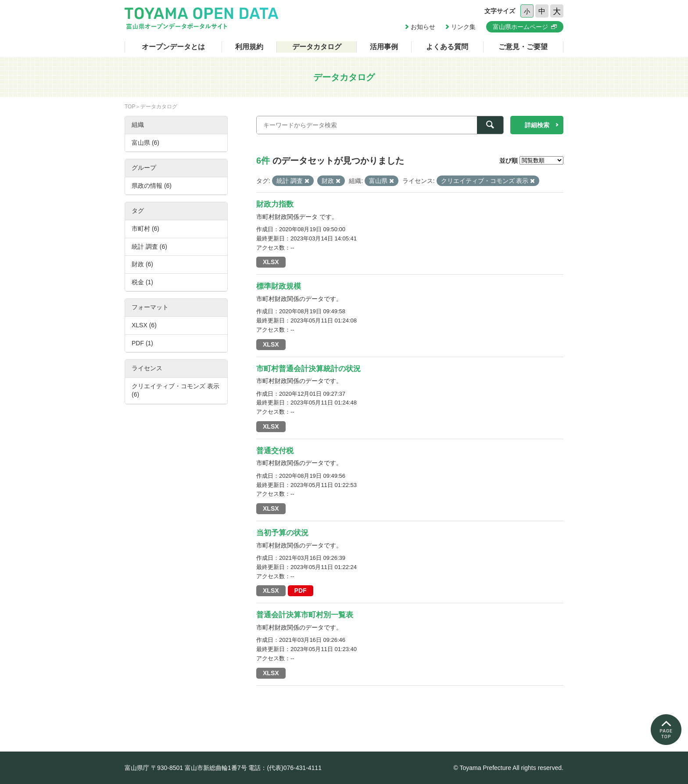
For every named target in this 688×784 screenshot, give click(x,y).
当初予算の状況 (282, 533)
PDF (301, 591)
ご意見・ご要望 (523, 47)
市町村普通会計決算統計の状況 (308, 369)
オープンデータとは (173, 47)
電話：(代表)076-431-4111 (285, 768)
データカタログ (317, 47)
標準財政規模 (279, 286)
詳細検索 (537, 125)
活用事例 (384, 47)
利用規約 (249, 47)
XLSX (271, 262)
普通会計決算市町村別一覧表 (305, 615)
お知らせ (423, 27)
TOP (130, 107)
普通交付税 (275, 451)
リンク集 (463, 27)
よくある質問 (447, 47)
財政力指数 (275, 204)
